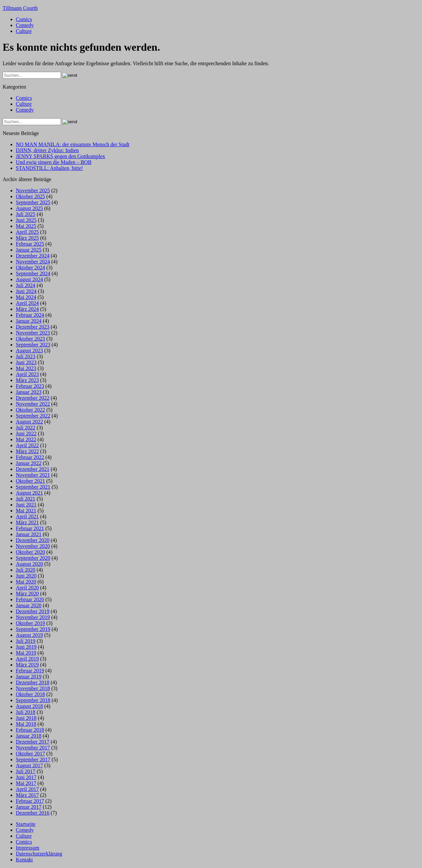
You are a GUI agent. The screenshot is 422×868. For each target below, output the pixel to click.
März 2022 (27, 451)
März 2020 (27, 594)
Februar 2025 (30, 244)
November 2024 (33, 262)
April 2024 (27, 303)
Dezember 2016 (33, 813)
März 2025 (27, 238)
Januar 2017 (29, 807)
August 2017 (29, 765)
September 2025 (33, 202)
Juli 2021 (26, 499)
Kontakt (24, 860)
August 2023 (29, 351)
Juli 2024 (26, 285)
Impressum (28, 848)
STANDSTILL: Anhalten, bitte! (49, 168)
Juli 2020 (26, 570)
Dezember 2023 (33, 327)
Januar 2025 (29, 250)
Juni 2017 (26, 777)
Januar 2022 (29, 463)
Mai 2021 (26, 511)
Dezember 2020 (33, 540)
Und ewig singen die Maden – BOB (54, 162)
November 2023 (33, 333)
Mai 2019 (26, 653)
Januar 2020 (29, 605)
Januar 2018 (29, 736)
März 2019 (27, 665)
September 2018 (33, 700)
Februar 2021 (30, 528)
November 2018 (33, 688)
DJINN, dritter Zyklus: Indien (47, 150)
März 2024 (27, 309)
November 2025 (33, 190)
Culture (24, 31)
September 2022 (33, 416)
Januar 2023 (29, 392)
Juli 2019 (26, 641)
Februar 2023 (30, 386)
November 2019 (33, 617)
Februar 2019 (30, 671)
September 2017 (33, 759)
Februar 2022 (30, 457)
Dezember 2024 (33, 256)
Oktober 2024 (30, 268)
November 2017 (33, 748)
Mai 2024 (26, 297)
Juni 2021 (26, 505)
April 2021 (27, 516)
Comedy (25, 25)
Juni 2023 (26, 362)
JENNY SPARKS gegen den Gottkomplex (60, 156)
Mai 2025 (26, 226)
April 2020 (27, 588)
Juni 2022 (26, 434)
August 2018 (29, 706)
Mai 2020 (26, 582)
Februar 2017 (30, 801)
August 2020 (29, 564)
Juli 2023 (26, 356)
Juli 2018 (26, 712)
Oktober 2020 (30, 552)
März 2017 (27, 795)
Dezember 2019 (33, 611)
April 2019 (27, 659)
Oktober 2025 (30, 196)
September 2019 (33, 629)
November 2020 (33, 546)
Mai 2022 (26, 439)
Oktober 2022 (30, 410)
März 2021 (27, 522)
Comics (24, 19)
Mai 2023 (26, 368)
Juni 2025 (26, 220)
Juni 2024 (26, 291)
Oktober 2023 (30, 339)
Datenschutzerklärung (39, 854)
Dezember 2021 (33, 469)
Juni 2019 (26, 647)
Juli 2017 (26, 771)
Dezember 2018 (33, 682)
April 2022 (27, 445)
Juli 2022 (26, 428)
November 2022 (33, 404)
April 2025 (27, 232)
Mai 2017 (26, 783)
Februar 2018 (30, 730)
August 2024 (29, 279)
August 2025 (29, 208)
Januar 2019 (29, 677)
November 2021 (33, 475)
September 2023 (33, 345)
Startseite (26, 824)
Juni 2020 (26, 576)
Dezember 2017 (33, 742)
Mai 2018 (26, 724)
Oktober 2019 (30, 623)
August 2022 (29, 422)
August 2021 (29, 493)
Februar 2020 (30, 599)
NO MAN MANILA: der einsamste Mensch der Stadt (73, 144)
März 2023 (27, 380)
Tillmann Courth (20, 8)
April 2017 (27, 789)
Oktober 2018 (30, 694)
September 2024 (33, 273)
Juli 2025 (26, 214)
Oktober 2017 (30, 754)
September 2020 (33, 558)
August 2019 (29, 635)
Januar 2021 (29, 534)
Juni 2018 (26, 718)
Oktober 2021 (30, 481)
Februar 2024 (30, 315)
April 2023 (27, 374)
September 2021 (33, 487)
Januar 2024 (29, 321)
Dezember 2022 (33, 398)
